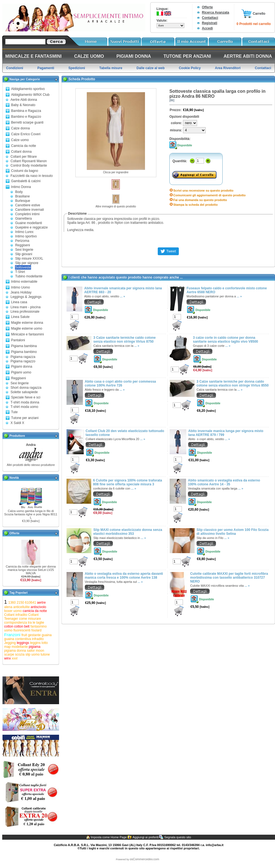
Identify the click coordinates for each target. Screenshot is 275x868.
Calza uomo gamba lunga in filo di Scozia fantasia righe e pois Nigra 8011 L (31, 514)
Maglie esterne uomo (27, 328)
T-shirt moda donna (25, 402)
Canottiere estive (28, 205)
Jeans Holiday (21, 292)
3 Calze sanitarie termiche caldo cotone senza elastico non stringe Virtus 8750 (125, 340)
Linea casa (19, 302)
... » (123, 296)
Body (19, 192)
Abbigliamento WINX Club (30, 95)
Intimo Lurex (24, 232)
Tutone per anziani (25, 418)
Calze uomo (20, 140)
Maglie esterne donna (27, 323)
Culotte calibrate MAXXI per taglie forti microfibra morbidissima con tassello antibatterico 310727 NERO (229, 578)
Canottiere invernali (30, 210)
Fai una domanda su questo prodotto (200, 200)
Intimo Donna (21, 187)
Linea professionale (25, 312)
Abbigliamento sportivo (28, 89)
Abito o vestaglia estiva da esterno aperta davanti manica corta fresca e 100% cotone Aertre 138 (124, 576)
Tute (14, 412)
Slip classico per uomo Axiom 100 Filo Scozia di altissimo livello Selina (233, 532)
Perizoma (22, 241)
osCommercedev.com (144, 859)
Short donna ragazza (26, 388)
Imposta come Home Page (109, 837)
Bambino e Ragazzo (26, 117)
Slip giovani (24, 254)
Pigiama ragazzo (23, 361)
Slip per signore (27, 263)
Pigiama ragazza (23, 357)
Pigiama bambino (24, 352)
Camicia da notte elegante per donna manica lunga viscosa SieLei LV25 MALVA (31, 570)
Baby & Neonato (23, 105)
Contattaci (210, 18)
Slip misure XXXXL (29, 259)
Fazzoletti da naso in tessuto (32, 176)
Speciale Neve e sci (26, 397)
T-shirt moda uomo (24, 407)
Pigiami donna (22, 367)
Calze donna (20, 128)
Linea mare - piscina (26, 307)
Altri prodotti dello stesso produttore (31, 465)
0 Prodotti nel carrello (254, 24)
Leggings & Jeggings (26, 297)
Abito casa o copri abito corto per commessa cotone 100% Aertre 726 (120, 383)
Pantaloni (18, 340)
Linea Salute (20, 317)
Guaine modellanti (29, 223)
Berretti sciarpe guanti (27, 122)
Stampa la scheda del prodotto (195, 205)
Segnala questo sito (178, 837)
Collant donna (21, 152)
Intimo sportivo (26, 236)
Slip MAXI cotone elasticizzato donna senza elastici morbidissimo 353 (128, 532)
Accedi (207, 28)
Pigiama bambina (24, 346)
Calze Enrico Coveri (26, 134)
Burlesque (23, 201)
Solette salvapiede (24, 392)
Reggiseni (23, 245)
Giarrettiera (24, 219)
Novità (14, 478)
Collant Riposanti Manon (29, 161)
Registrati (209, 23)
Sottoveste (23, 267)
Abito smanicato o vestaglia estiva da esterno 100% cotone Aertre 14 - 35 (224, 482)
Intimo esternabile (24, 282)
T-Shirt (20, 272)
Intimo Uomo (21, 287)
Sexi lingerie (24, 250)
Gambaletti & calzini (26, 181)
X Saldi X (17, 423)
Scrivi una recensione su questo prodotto (203, 190)
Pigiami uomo (21, 372)
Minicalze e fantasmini (27, 334)
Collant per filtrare (24, 157)
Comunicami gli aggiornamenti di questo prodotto (209, 195)
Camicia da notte (24, 146)
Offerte (207, 7)
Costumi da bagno (25, 171)
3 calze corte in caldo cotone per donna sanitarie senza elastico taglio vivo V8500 (226, 340)
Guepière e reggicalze (31, 227)
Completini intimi (27, 214)
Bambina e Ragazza (26, 111)
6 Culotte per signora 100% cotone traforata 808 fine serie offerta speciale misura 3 (128, 482)
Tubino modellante (29, 276)
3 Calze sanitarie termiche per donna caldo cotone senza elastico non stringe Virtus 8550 (233, 383)
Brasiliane (23, 196)
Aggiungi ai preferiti (146, 837)
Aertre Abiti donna (24, 100)
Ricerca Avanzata (216, 12)
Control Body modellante (29, 165)
